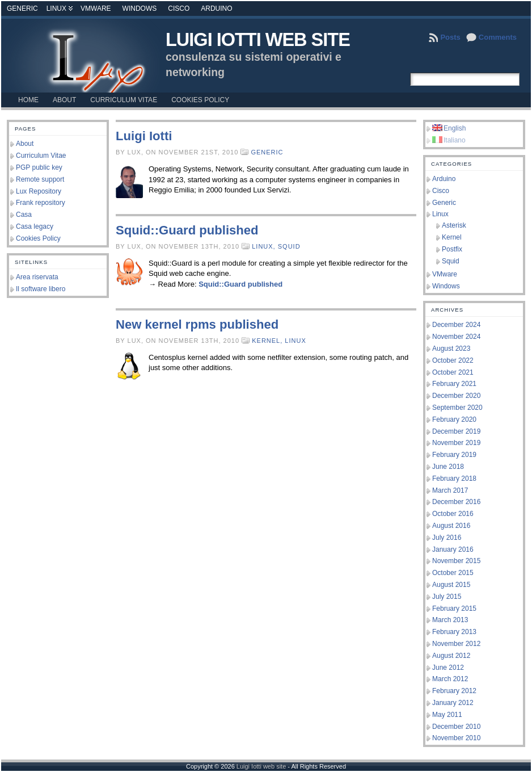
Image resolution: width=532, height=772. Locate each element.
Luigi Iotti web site (258, 40)
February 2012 (454, 691)
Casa (24, 215)
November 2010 (456, 738)
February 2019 (454, 455)
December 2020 (456, 396)
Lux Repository (39, 191)
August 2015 (451, 585)
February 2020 (454, 419)
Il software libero (41, 289)
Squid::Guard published (187, 230)
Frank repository (41, 203)
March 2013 (450, 620)
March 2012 (450, 679)
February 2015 (454, 609)
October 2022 (453, 360)
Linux (56, 9)
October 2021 (453, 372)
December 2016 (456, 502)
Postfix (452, 249)
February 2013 (454, 632)
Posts (450, 37)
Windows (140, 9)
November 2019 (456, 443)
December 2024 (456, 325)
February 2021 (454, 384)
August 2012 (451, 656)
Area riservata (37, 277)
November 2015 (456, 561)
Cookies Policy (38, 238)
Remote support (40, 179)
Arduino (216, 9)
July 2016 (447, 538)
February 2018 (454, 479)
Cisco (179, 9)
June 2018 (448, 467)
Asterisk (454, 225)
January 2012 (453, 703)
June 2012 (448, 668)
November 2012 (456, 644)
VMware (96, 9)
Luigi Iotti (144, 136)
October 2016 (453, 514)
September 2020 (457, 408)
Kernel (452, 237)
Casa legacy (35, 226)
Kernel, (268, 341)
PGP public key (39, 167)
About (25, 144)
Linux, (265, 246)
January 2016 (453, 549)
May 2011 (447, 715)
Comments (498, 37)
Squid (289, 246)
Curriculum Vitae (41, 156)
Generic (22, 9)
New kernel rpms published (197, 324)
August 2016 (451, 526)
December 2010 (456, 727)
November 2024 (456, 337)
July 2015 (447, 597)
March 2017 (450, 490)
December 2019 (456, 431)
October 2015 (453, 573)
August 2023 (451, 349)
